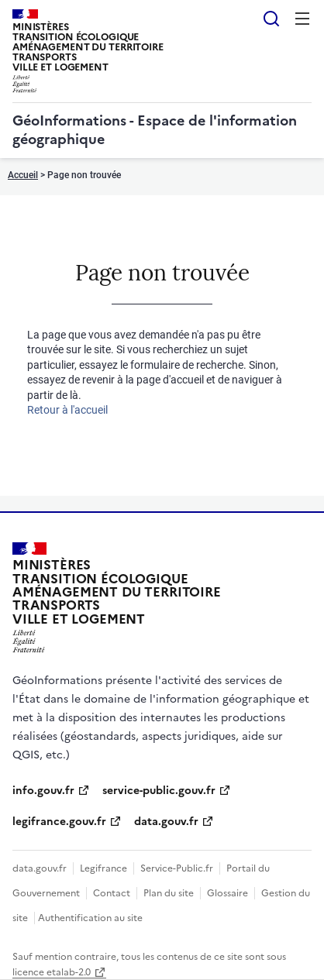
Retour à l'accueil (67, 410)
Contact (112, 893)
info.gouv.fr (43, 791)
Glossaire (227, 893)
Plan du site (169, 893)
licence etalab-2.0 (52, 972)
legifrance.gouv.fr (59, 822)
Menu (302, 19)
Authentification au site (90, 918)
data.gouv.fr (166, 822)
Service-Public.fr (177, 868)
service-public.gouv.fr (159, 791)
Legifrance (103, 868)
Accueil (23, 175)
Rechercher (271, 19)
